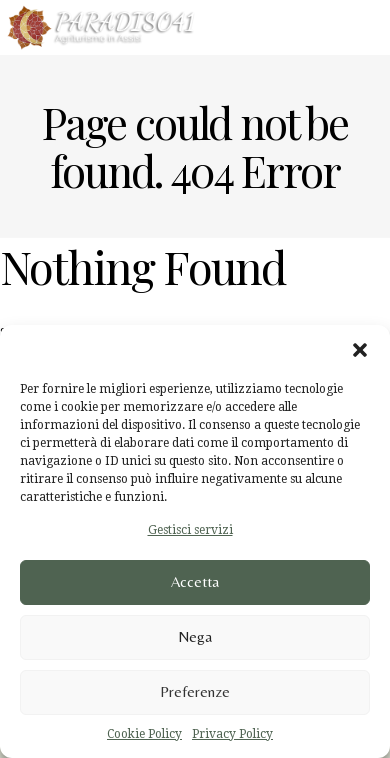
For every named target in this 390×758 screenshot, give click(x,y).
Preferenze (195, 691)
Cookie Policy (144, 734)
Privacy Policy (232, 734)
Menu (352, 26)
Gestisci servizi (190, 530)
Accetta (195, 581)
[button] (360, 350)
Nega (195, 636)
